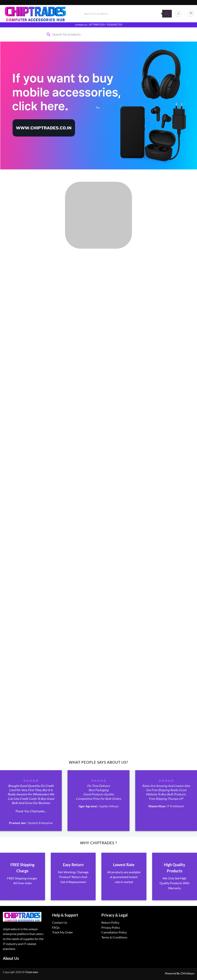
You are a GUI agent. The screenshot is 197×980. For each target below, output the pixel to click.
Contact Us (60, 922)
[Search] (167, 14)
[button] (178, 14)
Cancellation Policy (114, 932)
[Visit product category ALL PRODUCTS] (98, 215)
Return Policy (110, 922)
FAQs (56, 927)
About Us (11, 958)
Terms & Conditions (114, 937)
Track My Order (63, 932)
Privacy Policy (111, 927)
